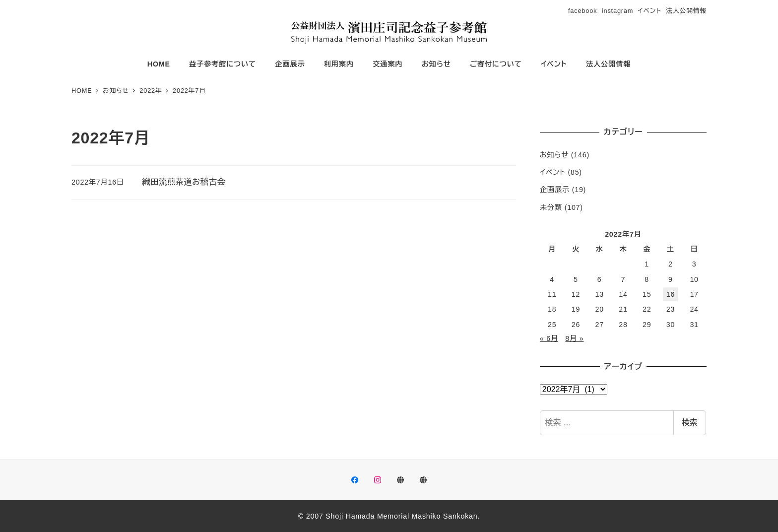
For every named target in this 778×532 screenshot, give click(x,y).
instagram (617, 11)
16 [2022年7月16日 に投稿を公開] (671, 294)
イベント (650, 11)
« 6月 (549, 338)
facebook (583, 11)
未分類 (551, 207)
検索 (690, 423)
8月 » (574, 338)
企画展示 (555, 190)
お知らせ (554, 155)
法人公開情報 (686, 11)
